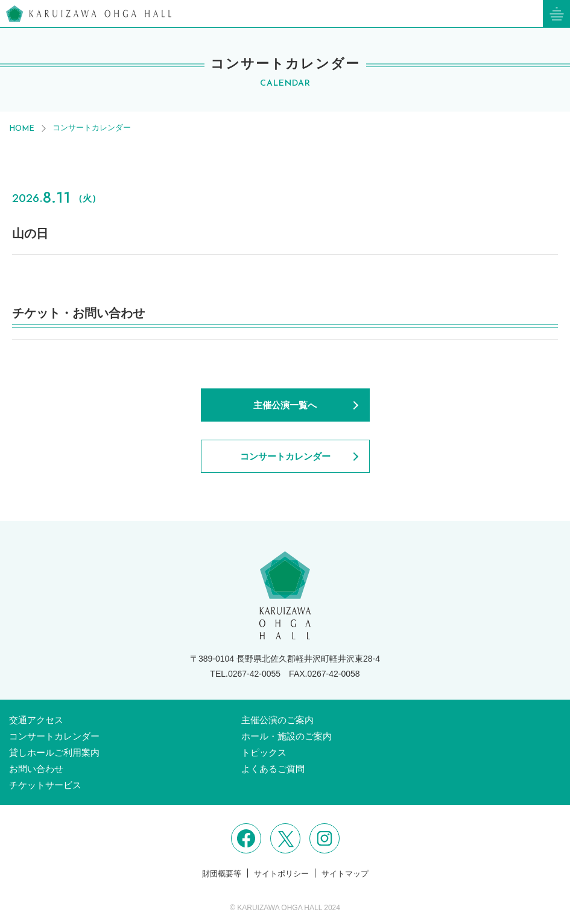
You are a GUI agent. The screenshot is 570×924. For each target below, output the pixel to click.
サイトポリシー (281, 874)
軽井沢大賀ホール (89, 14)
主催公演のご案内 (277, 720)
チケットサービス (45, 785)
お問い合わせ (36, 769)
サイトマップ (345, 874)
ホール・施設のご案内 (287, 736)
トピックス (264, 752)
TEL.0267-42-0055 (245, 674)
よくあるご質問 (273, 769)
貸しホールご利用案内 (54, 752)
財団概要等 (222, 874)
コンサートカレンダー (92, 128)
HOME (22, 129)
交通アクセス (36, 720)
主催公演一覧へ (285, 405)
